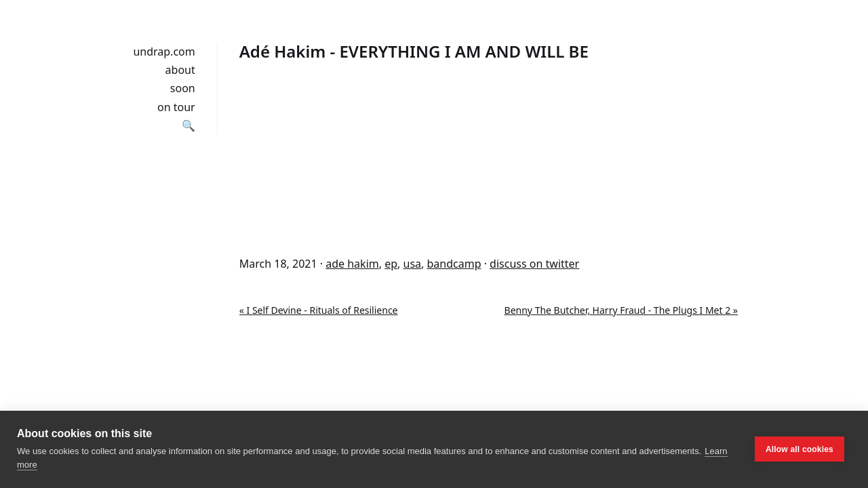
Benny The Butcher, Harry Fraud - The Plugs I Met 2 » (621, 310)
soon (183, 88)
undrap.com (164, 52)
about (180, 70)
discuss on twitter (534, 264)
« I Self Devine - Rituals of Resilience (319, 310)
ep (391, 264)
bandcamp (454, 264)
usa (413, 264)
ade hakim (352, 264)
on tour (176, 107)
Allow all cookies (800, 449)
